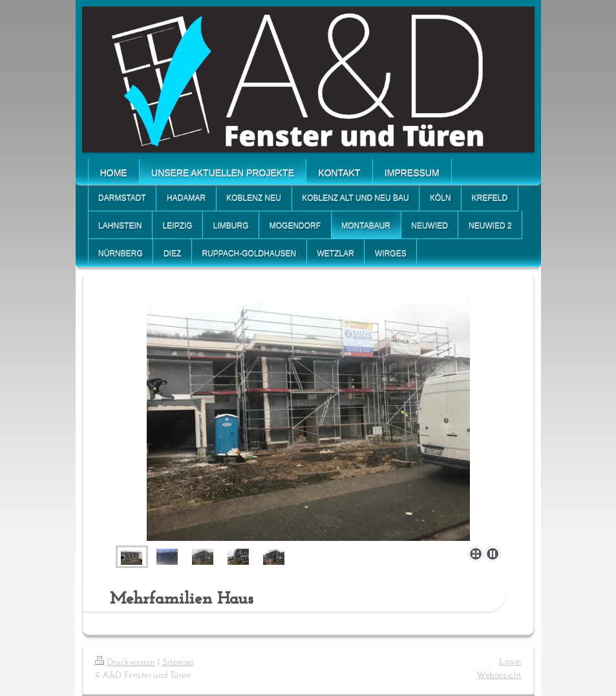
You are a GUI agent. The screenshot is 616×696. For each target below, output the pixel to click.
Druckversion (125, 663)
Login (510, 662)
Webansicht (499, 676)
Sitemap (178, 663)
